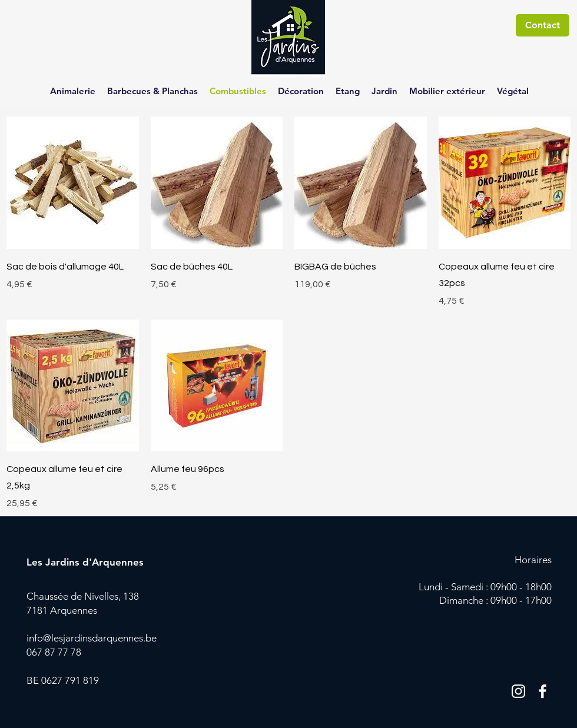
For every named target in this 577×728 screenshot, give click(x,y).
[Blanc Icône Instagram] (518, 691)
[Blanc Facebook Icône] (543, 691)
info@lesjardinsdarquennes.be (92, 638)
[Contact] (543, 25)
